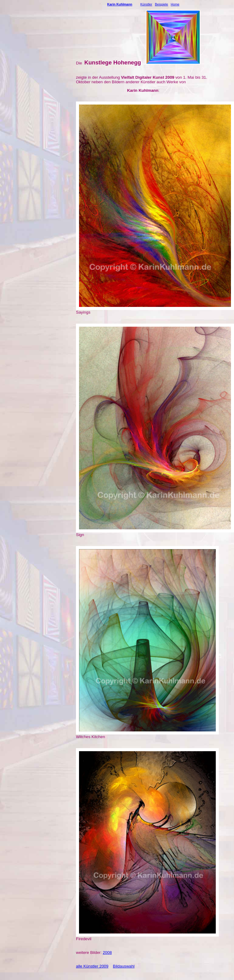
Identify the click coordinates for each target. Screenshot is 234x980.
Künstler (146, 4)
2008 (107, 952)
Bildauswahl (124, 966)
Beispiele (162, 4)
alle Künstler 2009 (92, 966)
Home (175, 4)
